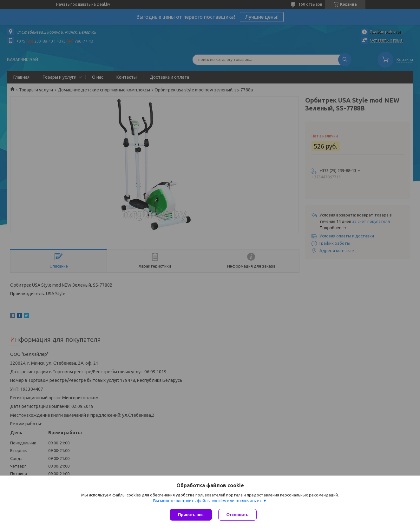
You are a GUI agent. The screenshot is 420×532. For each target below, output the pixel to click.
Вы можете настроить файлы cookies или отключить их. (208, 501)
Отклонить (237, 515)
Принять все (191, 515)
